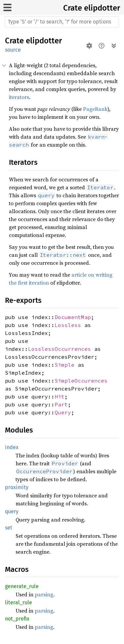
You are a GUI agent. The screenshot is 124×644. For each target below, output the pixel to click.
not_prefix (17, 619)
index (12, 447)
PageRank (95, 109)
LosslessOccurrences (60, 349)
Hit (60, 396)
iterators (19, 97)
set (9, 528)
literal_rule (19, 602)
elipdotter (102, 8)
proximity (17, 487)
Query (63, 412)
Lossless (68, 325)
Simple (64, 365)
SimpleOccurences (81, 381)
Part (61, 404)
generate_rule (22, 586)
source (13, 50)
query (12, 511)
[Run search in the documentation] (62, 22)
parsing (44, 594)
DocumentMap (73, 317)
